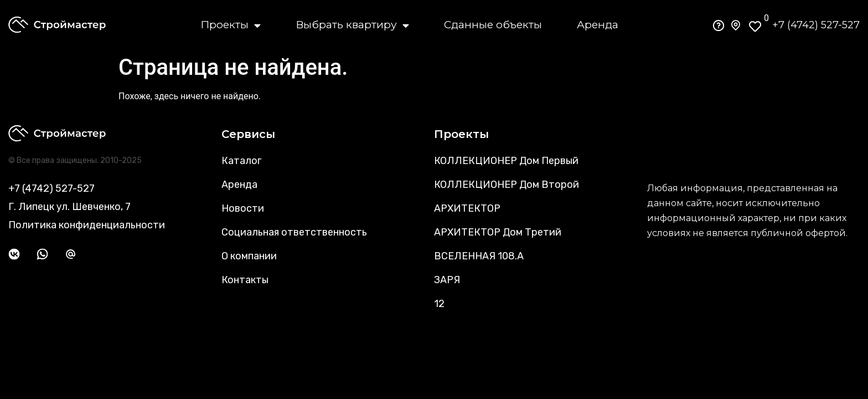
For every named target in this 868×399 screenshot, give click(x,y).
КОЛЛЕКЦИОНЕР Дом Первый (506, 161)
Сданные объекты (493, 25)
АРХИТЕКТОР (467, 208)
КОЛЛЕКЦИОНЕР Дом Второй (507, 185)
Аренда (598, 25)
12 (439, 304)
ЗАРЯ (447, 280)
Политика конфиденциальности (87, 225)
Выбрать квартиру (352, 25)
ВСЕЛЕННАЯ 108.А (479, 256)
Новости (243, 208)
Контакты (245, 280)
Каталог (241, 161)
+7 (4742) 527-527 (816, 25)
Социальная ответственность (294, 232)
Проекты (231, 25)
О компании (249, 256)
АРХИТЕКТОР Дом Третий (498, 232)
